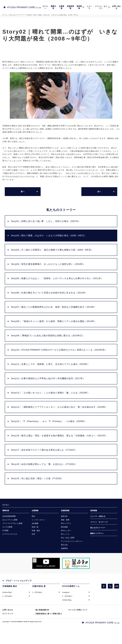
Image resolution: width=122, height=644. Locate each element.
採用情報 (94, 519)
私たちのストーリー (17, 17)
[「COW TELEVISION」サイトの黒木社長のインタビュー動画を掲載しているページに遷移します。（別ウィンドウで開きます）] (46, 573)
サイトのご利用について (78, 620)
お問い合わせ (8, 620)
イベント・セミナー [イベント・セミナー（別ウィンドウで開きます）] (98, 531)
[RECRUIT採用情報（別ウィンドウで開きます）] (80, 7)
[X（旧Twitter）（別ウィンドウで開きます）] (110, 596)
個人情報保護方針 (42, 620)
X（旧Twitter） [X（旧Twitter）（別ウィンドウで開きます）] (8, 606)
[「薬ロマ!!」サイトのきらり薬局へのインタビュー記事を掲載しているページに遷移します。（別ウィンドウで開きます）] (76, 573)
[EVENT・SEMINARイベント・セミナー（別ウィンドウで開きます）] (102, 7)
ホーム (5, 17)
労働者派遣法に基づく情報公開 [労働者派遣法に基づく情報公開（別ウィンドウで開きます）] (48, 624)
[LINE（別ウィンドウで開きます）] (117, 596)
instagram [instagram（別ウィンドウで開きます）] (66, 602)
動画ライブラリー (97, 542)
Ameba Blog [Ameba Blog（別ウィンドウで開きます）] (7, 602)
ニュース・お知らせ (98, 525)
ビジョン (6, 513)
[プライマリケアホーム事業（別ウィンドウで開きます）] (12, 532)
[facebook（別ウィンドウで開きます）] (104, 596)
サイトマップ (8, 624)
